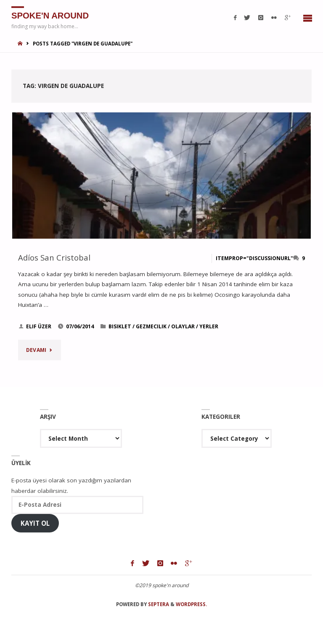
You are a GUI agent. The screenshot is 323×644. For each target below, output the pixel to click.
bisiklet (120, 326)
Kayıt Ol (35, 523)
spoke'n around (50, 15)
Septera (158, 604)
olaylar (183, 326)
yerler (209, 326)
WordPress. (191, 604)
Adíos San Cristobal (54, 257)
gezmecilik (151, 326)
